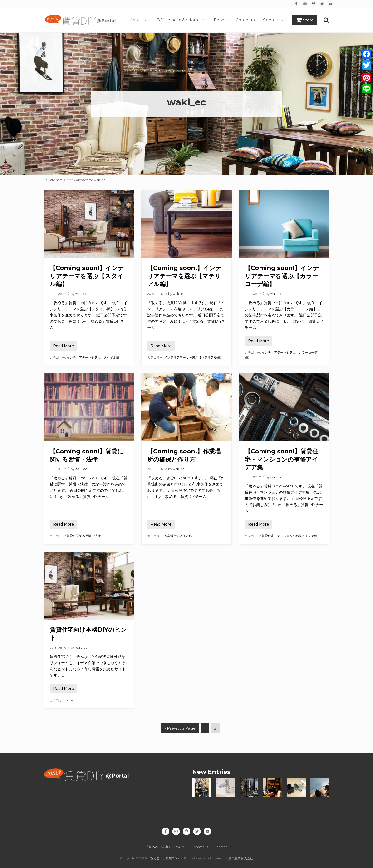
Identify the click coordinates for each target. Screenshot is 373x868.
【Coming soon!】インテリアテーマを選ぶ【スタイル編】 (87, 276)
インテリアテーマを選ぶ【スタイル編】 (94, 358)
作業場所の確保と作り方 (181, 536)
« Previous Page (180, 728)
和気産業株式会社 (241, 858)
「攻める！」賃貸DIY (162, 858)
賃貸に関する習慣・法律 (84, 536)
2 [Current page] (216, 729)
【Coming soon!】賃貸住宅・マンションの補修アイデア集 (282, 459)
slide (70, 700)
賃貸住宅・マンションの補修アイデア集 (290, 536)
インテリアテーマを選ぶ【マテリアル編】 (194, 358)
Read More (64, 347)
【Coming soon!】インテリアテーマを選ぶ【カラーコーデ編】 (282, 276)
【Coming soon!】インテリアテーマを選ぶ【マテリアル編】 (184, 276)
